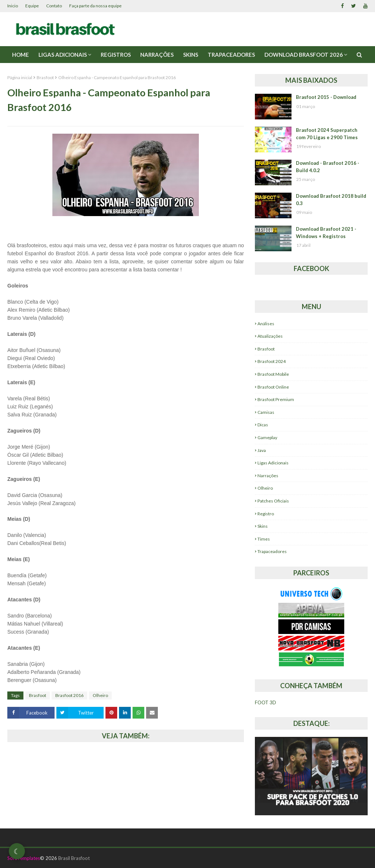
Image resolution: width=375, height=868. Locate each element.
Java (262, 450)
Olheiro (100, 695)
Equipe (32, 6)
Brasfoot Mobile (273, 374)
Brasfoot (45, 77)
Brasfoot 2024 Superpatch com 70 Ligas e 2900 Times (327, 134)
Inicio (13, 6)
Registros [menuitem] (116, 55)
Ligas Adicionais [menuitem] (63, 55)
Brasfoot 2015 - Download (326, 97)
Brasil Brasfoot (74, 858)
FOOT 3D (266, 702)
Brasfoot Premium (276, 399)
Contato (54, 6)
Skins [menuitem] (191, 55)
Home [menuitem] (21, 55)
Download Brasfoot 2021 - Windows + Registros (326, 233)
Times (264, 539)
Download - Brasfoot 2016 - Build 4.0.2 (328, 167)
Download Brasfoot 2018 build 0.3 (331, 200)
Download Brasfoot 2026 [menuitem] (304, 55)
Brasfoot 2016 (69, 695)
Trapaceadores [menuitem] (231, 55)
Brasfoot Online (273, 387)
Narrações (268, 476)
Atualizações (270, 336)
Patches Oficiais (273, 501)
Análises (266, 324)
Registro (266, 514)
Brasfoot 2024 (272, 361)
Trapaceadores (272, 551)
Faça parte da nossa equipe (95, 6)
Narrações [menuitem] (157, 55)
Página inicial (20, 77)
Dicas (263, 425)
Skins (263, 526)
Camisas (266, 412)
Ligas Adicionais (273, 463)
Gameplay (267, 437)
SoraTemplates (24, 858)
